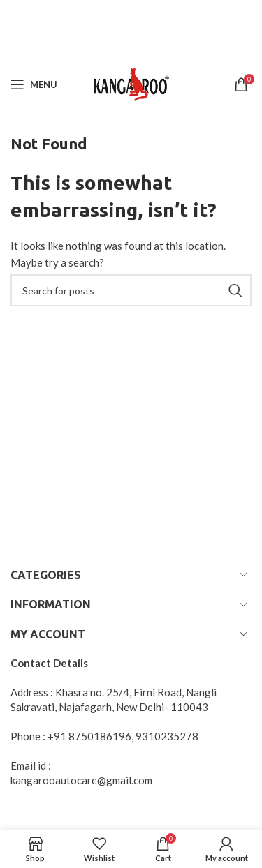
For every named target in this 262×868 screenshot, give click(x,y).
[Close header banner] (245, 17)
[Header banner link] (110, 17)
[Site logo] (131, 83)
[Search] (131, 290)
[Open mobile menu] (34, 84)
